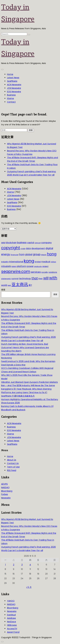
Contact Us (13, 463)
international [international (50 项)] (16, 262)
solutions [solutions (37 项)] (53, 272)
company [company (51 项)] (46, 242)
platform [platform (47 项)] (21, 266)
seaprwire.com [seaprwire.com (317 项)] (16, 271)
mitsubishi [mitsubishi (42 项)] (6, 266)
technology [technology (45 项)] (25, 278)
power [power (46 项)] (30, 266)
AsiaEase (11, 618)
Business (11, 95)
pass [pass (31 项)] (14, 266)
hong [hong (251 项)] (52, 254)
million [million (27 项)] (53, 262)
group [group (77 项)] (37, 254)
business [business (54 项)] (22, 242)
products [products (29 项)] (38, 266)
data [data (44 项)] (28, 248)
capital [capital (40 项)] (31, 243)
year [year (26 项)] (9, 285)
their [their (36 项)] (41, 279)
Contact (11, 102)
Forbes (5, 494)
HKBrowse (12, 625)
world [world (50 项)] (4, 285)
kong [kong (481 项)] (29, 261)
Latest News (13, 78)
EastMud (11, 615)
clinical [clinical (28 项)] (38, 243)
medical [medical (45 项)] (46, 262)
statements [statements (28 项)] (6, 279)
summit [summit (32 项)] (15, 279)
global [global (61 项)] (29, 254)
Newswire (6, 498)
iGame (10, 98)
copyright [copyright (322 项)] (11, 248)
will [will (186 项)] (46, 278)
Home (10, 74)
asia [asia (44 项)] (3, 243)
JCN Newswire (14, 88)
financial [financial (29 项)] (15, 255)
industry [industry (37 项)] (5, 262)
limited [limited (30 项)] (38, 262)
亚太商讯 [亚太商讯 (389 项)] (20, 285)
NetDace (12, 622)
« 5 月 (29, 587)
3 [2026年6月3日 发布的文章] (22, 565)
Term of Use (13, 467)
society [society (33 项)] (45, 272)
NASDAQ (5, 487)
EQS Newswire (14, 92)
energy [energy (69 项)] (6, 254)
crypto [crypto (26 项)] (23, 249)
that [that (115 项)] (35, 278)
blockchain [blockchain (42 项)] (11, 243)
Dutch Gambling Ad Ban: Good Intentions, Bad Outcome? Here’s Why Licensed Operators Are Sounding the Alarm (25, 348)
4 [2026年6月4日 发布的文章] (30, 565)
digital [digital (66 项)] (49, 248)
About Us (12, 460)
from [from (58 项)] (22, 254)
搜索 (3, 290)
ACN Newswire (14, 85)
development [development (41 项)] (38, 248)
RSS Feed (12, 470)
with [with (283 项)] (53, 278)
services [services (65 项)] (36, 272)
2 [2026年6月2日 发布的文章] (14, 565)
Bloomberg (7, 491)
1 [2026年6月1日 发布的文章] (5, 565)
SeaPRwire (12, 81)
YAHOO (11, 601)
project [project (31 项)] (45, 266)
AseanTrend (13, 632)
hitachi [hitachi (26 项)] (44, 255)
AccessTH (12, 629)
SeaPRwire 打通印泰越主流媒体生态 (18, 396)
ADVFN (4, 484)
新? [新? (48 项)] (30, 285)
